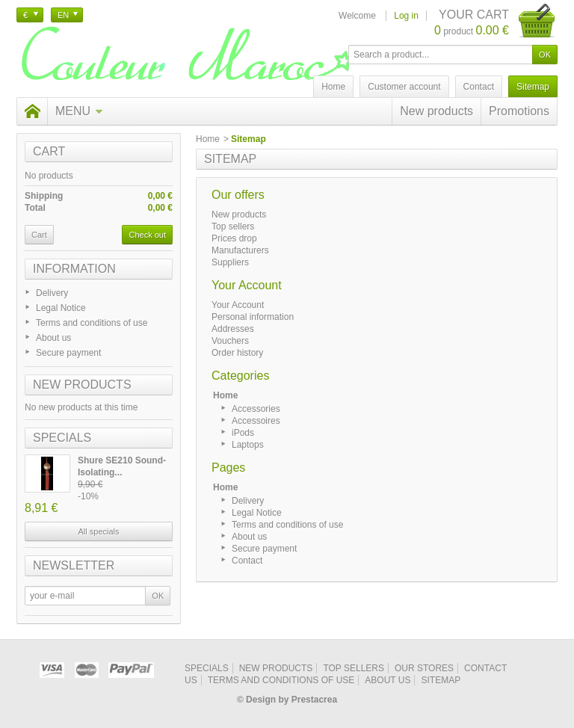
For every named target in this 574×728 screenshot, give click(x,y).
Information (74, 269)
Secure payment (68, 353)
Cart (49, 151)
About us (53, 338)
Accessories (256, 409)
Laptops (248, 445)
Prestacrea (314, 700)
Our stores (424, 668)
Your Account (238, 305)
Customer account (404, 87)
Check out (147, 235)
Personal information (253, 317)
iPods (243, 433)
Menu (79, 111)
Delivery (52, 293)
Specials (62, 438)
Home (208, 139)
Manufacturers (240, 250)
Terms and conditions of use (92, 323)
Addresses (233, 329)
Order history (237, 353)
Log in (406, 16)
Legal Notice (61, 308)
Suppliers (230, 262)
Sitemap (441, 680)
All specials (98, 531)
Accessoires (256, 421)
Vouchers (230, 341)
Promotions (519, 111)
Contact (247, 561)
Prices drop (234, 238)
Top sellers (233, 226)
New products (436, 111)
